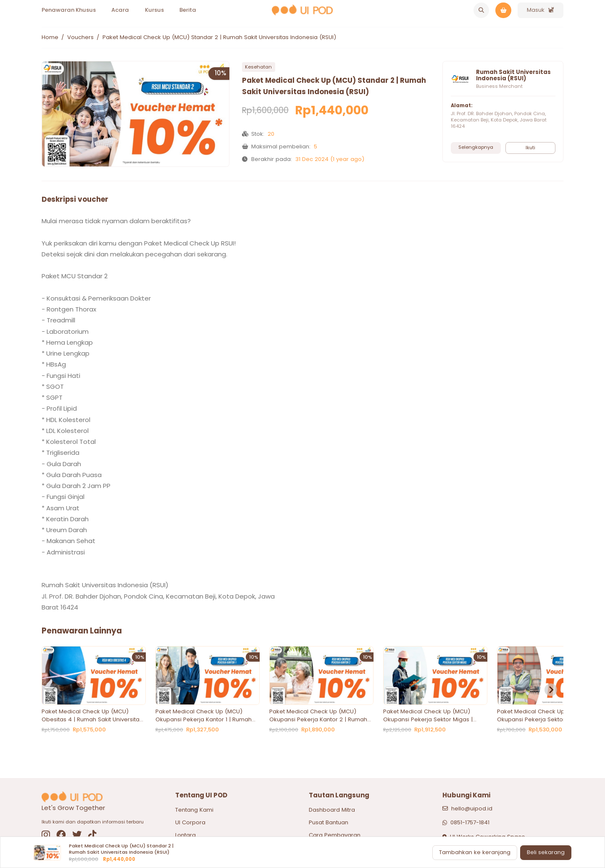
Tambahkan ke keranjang (475, 852)
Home (50, 37)
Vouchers (80, 37)
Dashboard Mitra (332, 810)
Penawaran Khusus (69, 10)
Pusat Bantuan (329, 822)
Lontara (185, 835)
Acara (120, 10)
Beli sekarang (546, 852)
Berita (188, 10)
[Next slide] (551, 690)
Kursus (154, 10)
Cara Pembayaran (335, 835)
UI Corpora (190, 822)
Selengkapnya (476, 147)
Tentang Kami (194, 810)
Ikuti (530, 148)
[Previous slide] (54, 690)
